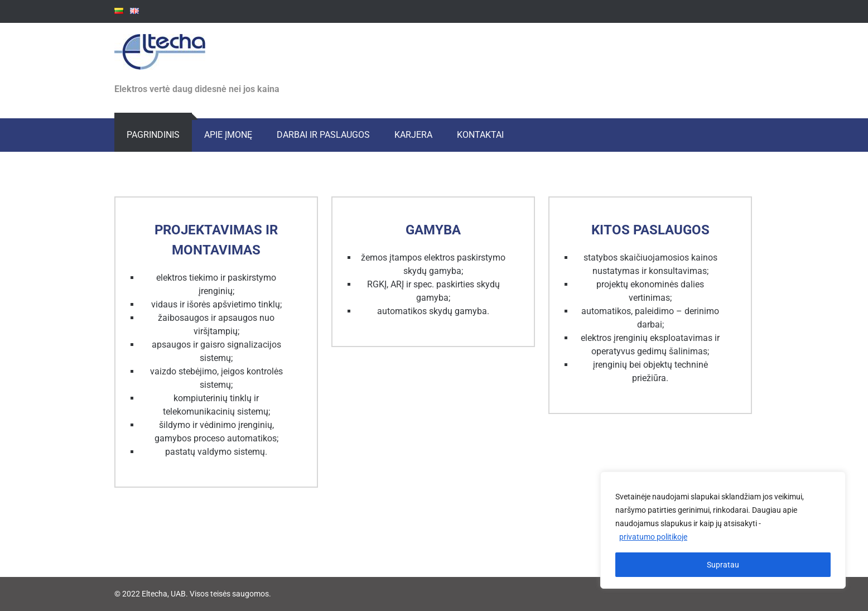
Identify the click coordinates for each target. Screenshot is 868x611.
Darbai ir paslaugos (323, 135)
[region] (723, 530)
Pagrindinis (153, 135)
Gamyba (433, 230)
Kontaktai (480, 135)
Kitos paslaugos (650, 230)
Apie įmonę (228, 135)
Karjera (413, 135)
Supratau (723, 565)
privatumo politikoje (653, 537)
